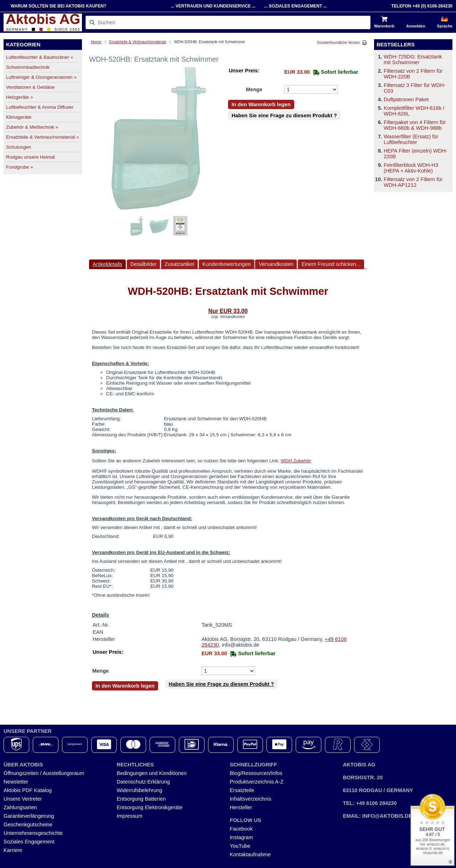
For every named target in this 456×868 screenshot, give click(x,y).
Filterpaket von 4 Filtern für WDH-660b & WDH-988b (415, 125)
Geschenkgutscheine (28, 825)
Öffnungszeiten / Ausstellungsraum (44, 773)
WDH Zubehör (296, 461)
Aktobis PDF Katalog (28, 790)
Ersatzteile (242, 790)
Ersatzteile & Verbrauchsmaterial (138, 42)
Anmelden (416, 26)
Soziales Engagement (29, 842)
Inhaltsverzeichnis (251, 799)
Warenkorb (384, 26)
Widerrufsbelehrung (140, 790)
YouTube (240, 846)
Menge (254, 89)
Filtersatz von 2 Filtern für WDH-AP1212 (413, 182)
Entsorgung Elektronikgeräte (150, 807)
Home (96, 42)
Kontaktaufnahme (250, 854)
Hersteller (241, 807)
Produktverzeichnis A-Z (257, 782)
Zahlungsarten (20, 807)
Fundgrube (20, 167)
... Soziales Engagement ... (295, 6)
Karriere (13, 850)
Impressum (130, 816)
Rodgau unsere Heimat (30, 157)
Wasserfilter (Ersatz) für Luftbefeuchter (411, 139)
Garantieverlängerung (29, 816)
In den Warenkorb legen (261, 104)
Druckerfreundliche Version (338, 43)
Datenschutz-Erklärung (143, 782)
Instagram (241, 837)
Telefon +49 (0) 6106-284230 (422, 6)
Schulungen (19, 147)
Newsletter (16, 782)
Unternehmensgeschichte (33, 833)
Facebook (241, 829)
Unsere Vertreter (23, 799)
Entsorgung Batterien (141, 799)
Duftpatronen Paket (406, 99)
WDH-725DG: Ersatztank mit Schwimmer (413, 60)
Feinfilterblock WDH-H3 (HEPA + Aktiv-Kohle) (411, 168)
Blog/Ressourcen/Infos (256, 773)
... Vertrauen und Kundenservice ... (213, 6)
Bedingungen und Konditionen (152, 773)
